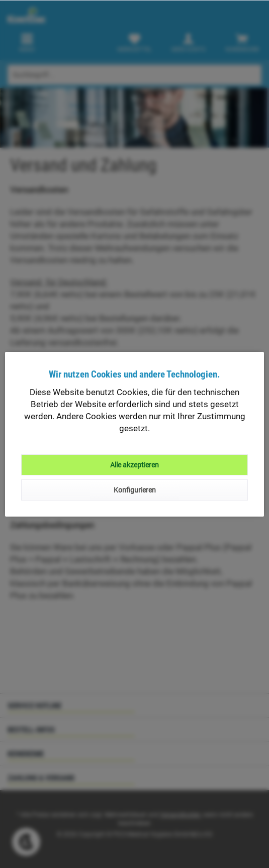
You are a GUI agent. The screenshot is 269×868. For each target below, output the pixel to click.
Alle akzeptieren (134, 465)
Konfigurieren (135, 490)
